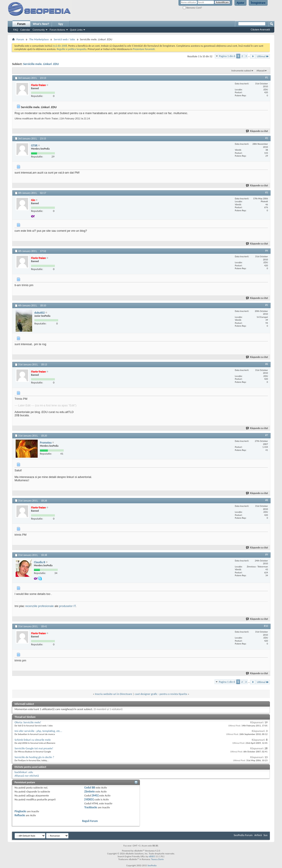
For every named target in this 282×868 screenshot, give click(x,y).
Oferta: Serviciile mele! (28, 722)
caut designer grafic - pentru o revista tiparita (161, 694)
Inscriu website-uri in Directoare (114, 694)
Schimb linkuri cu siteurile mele (33, 740)
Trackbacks (91, 807)
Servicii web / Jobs (64, 39)
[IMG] (95, 795)
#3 (267, 192)
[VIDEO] (89, 799)
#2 (267, 138)
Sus (265, 835)
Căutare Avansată (260, 30)
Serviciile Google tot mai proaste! (34, 748)
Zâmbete (90, 791)
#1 (267, 78)
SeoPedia (152, 865)
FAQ (16, 30)
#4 (267, 251)
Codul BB (90, 787)
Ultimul (263, 56)
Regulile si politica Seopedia (71, 49)
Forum (21, 24)
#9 (267, 555)
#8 (267, 500)
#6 (267, 364)
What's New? (41, 24)
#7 (267, 435)
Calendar (25, 30)
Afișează (261, 71)
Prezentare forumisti (144, 49)
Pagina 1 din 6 (227, 56)
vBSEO (152, 856)
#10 (266, 626)
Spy (61, 24)
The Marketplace (39, 39)
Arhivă (258, 835)
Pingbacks (20, 811)
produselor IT (67, 606)
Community (39, 30)
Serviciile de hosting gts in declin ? (34, 757)
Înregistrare (258, 3)
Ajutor (240, 3)
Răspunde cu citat (257, 131)
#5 (267, 305)
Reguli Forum (90, 821)
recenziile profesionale (39, 606)
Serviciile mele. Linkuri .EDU (41, 64)
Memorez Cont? (192, 8)
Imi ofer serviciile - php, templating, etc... (38, 731)
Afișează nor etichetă (27, 776)
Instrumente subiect (241, 71)
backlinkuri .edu (24, 772)
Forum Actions (57, 30)
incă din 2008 (60, 46)
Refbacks (20, 815)
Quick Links (76, 30)
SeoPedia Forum (243, 835)
